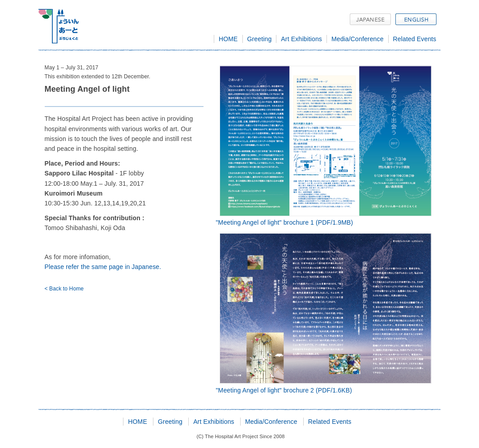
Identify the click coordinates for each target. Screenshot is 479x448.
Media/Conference (358, 39)
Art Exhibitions (301, 39)
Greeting (260, 39)
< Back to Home (64, 289)
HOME (228, 39)
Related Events (415, 39)
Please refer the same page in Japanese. (103, 267)
